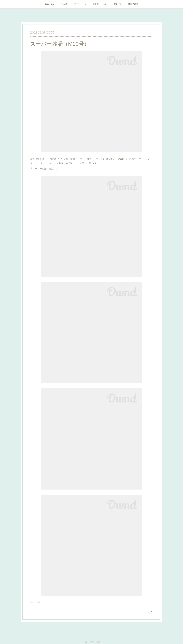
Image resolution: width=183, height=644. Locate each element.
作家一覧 (117, 4)
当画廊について (100, 4)
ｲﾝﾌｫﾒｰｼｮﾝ (49, 4)
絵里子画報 (133, 4)
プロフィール (80, 4)
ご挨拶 (64, 4)
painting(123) (35, 602)
